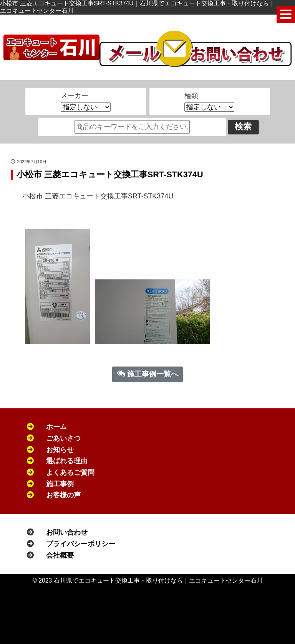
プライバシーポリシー (81, 544)
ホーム (56, 427)
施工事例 (60, 484)
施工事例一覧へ (148, 374)
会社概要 (60, 555)
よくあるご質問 (70, 472)
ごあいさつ (63, 438)
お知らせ (60, 450)
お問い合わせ (67, 532)
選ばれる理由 (67, 461)
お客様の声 (63, 495)
